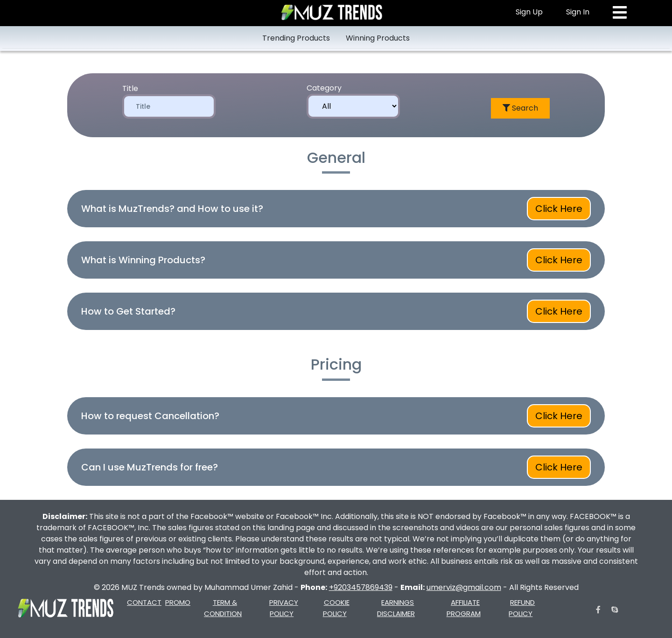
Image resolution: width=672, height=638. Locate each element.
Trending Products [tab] (296, 38)
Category (324, 88)
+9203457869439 (361, 587)
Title (130, 88)
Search (520, 108)
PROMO (178, 602)
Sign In (578, 12)
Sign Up (529, 12)
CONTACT (144, 602)
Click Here (559, 209)
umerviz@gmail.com (464, 587)
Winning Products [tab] (378, 38)
